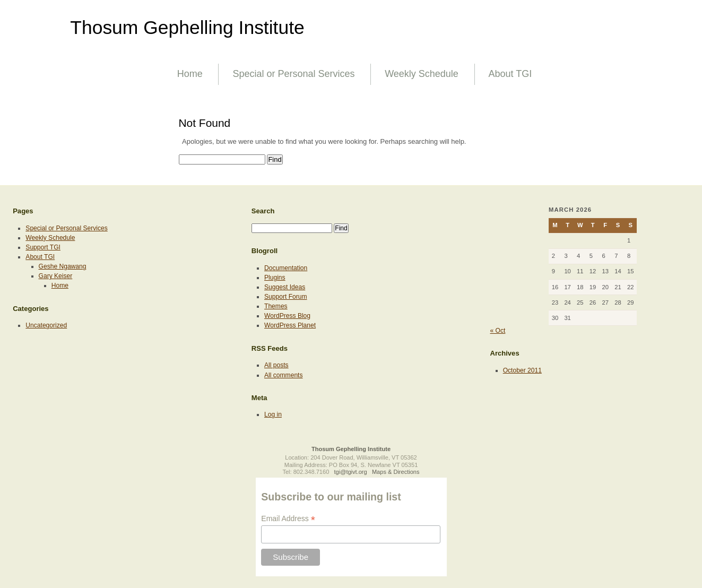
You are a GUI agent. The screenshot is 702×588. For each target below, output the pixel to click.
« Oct (498, 331)
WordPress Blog (287, 316)
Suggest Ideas (285, 287)
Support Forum (286, 297)
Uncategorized (46, 325)
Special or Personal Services (293, 74)
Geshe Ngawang (63, 266)
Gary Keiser (56, 276)
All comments (284, 375)
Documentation (286, 268)
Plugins (275, 278)
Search (263, 211)
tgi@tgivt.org (351, 472)
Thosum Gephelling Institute (187, 28)
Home (190, 74)
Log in (273, 414)
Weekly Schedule (422, 74)
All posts (276, 365)
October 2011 (522, 370)
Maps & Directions (396, 472)
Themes (276, 306)
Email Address (288, 519)
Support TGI (43, 247)
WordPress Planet (290, 325)
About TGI (510, 74)
